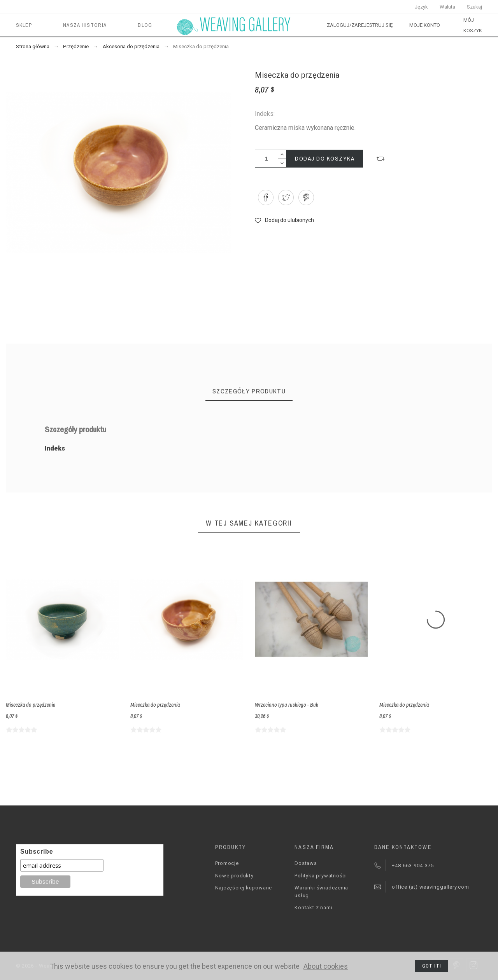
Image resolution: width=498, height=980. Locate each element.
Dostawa (306, 863)
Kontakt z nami (313, 908)
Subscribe (37, 852)
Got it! (432, 966)
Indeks (55, 448)
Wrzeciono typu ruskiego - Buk (287, 705)
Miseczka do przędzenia (31, 705)
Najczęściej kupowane (244, 888)
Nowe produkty (234, 876)
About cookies (326, 966)
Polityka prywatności (321, 876)
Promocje (227, 863)
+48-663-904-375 (413, 866)
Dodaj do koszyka (325, 158)
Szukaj (474, 7)
